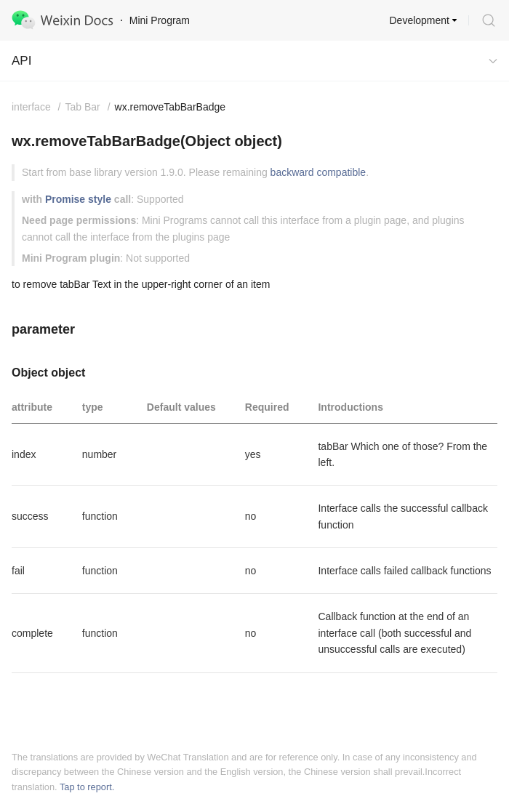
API (21, 61)
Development (420, 20)
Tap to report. (87, 787)
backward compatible (318, 172)
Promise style (78, 199)
